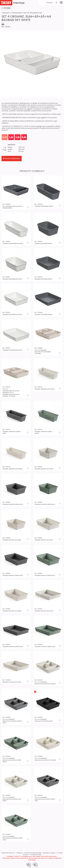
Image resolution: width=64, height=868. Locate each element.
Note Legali (36, 856)
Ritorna (6, 8)
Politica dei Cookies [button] (8, 858)
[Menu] (61, 3)
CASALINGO (6, 13)
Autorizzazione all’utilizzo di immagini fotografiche (45, 858)
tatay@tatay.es (27, 856)
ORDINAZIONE (17, 13)
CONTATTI (17, 856)
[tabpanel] (32, 94)
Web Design (32, 860)
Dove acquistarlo (12, 159)
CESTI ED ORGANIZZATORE (32, 13)
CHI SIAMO (10, 856)
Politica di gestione (22, 858)
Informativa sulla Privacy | (49, 856)
